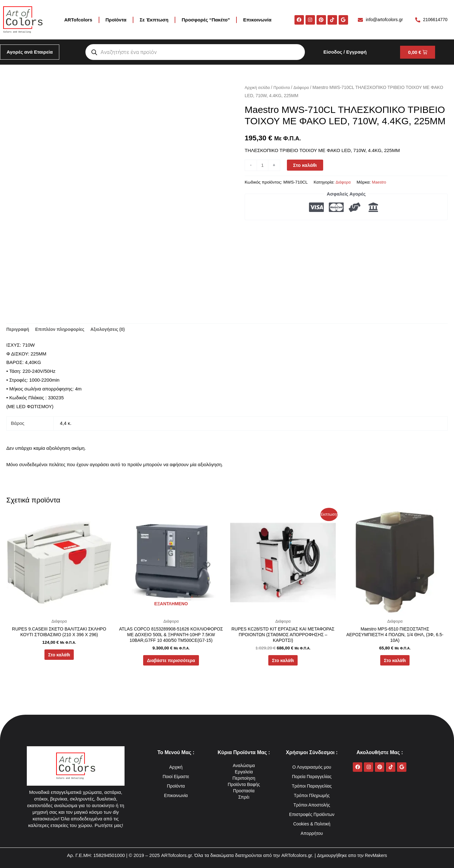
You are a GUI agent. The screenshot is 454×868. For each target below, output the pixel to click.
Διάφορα (305, 88)
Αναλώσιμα (244, 765)
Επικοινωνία (257, 20)
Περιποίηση (244, 778)
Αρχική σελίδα (258, 88)
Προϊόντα (116, 20)
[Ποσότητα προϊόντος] (263, 165)
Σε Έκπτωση (154, 20)
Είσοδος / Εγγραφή (345, 52)
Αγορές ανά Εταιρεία (30, 52)
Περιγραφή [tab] (19, 330)
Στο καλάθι (306, 165)
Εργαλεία (244, 772)
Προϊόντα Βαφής (244, 784)
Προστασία (244, 791)
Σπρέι (244, 797)
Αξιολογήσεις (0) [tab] (115, 330)
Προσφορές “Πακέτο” (206, 20)
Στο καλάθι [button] (59, 658)
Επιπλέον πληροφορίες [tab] (64, 330)
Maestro (381, 182)
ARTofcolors (78, 20)
